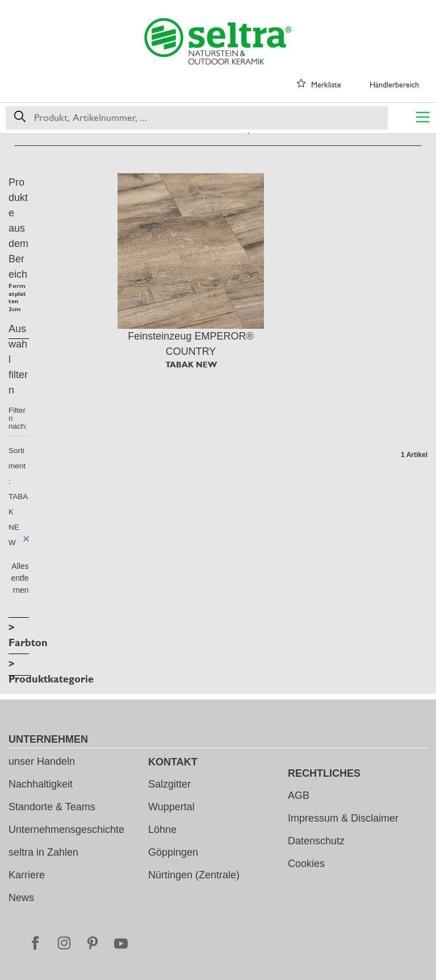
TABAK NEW (191, 365)
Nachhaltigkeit (41, 784)
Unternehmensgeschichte (66, 830)
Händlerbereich (394, 85)
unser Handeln (42, 761)
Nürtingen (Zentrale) (194, 875)
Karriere (27, 875)
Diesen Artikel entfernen (26, 539)
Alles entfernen (20, 578)
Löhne (162, 830)
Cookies (306, 864)
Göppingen (173, 852)
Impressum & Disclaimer (343, 818)
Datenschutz (316, 841)
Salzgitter (169, 784)
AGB (299, 795)
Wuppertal (171, 807)
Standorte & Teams (52, 807)
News (21, 898)
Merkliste (326, 85)
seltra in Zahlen (43, 852)
